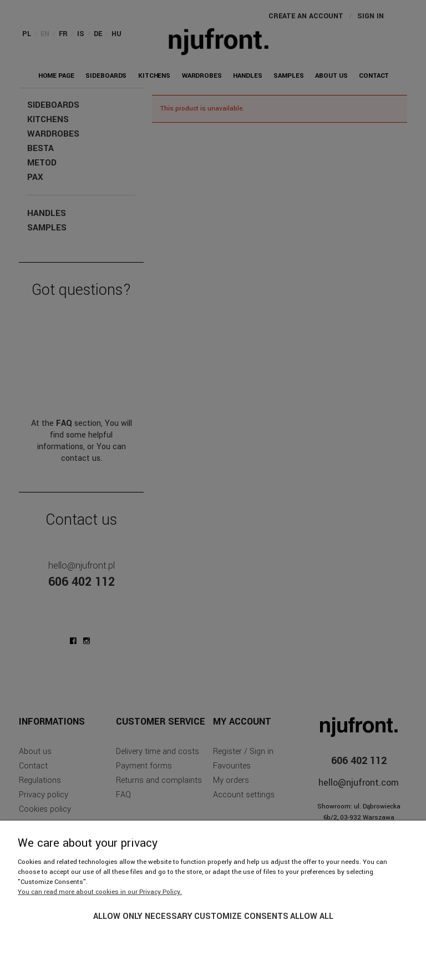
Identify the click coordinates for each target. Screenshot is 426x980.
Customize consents (241, 916)
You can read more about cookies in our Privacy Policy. (100, 892)
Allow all (312, 916)
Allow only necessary (143, 916)
